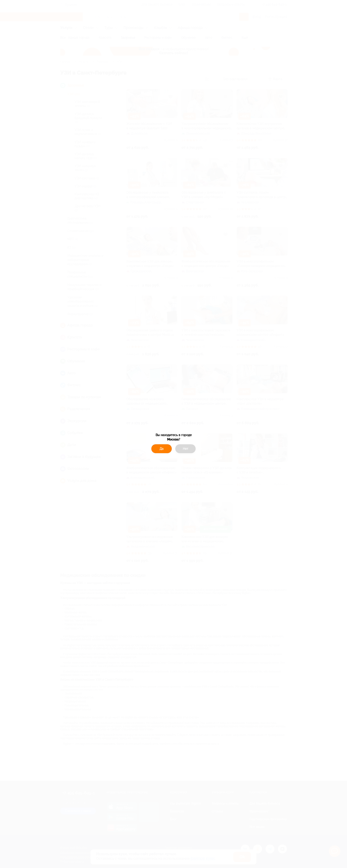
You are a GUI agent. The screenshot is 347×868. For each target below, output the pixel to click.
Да (162, 449)
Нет (186, 449)
